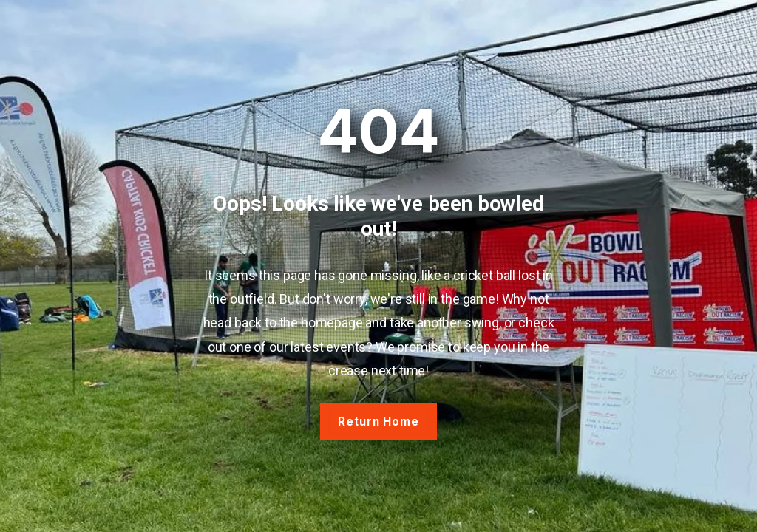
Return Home (379, 422)
